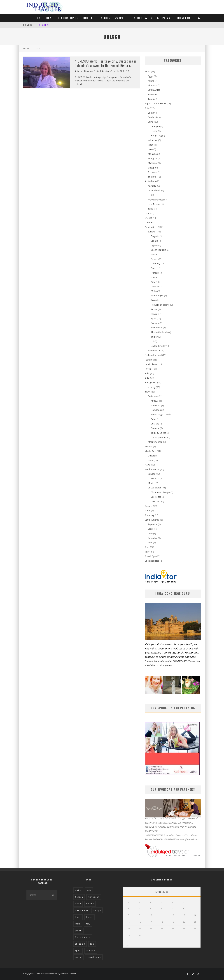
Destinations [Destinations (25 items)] (82, 910)
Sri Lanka (152, 172)
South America (103, 71)
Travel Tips (150, 556)
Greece (154, 268)
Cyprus (154, 245)
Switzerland (157, 328)
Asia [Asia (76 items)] (89, 890)
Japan (151, 145)
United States (155, 488)
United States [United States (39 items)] (94, 957)
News (50, 18)
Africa (148, 72)
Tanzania (152, 94)
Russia (154, 309)
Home (38, 18)
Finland (154, 254)
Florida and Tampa (160, 492)
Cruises (148, 218)
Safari (148, 511)
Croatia (155, 241)
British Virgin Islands (161, 414)
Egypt (151, 76)
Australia (152, 186)
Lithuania (155, 286)
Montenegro (157, 296)
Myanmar (153, 163)
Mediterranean (155, 442)
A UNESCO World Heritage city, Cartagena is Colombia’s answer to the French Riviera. (106, 63)
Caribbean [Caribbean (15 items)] (94, 897)
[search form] (37, 895)
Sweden (155, 323)
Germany (155, 264)
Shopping (164, 18)
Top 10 (148, 552)
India (147, 373)
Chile (150, 533)
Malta (154, 291)
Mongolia (153, 158)
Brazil (151, 529)
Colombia (153, 538)
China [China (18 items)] (78, 904)
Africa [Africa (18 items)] (78, 890)
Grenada (155, 428)
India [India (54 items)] (78, 924)
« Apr (126, 946)
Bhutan (151, 113)
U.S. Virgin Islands (160, 437)
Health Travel (140, 18)
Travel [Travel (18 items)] (78, 957)
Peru (150, 542)
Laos (150, 149)
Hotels (88, 18)
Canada (152, 474)
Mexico (151, 483)
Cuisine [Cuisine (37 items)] (90, 904)
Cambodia (153, 117)
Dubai (151, 456)
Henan (154, 131)
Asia (147, 108)
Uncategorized (152, 561)
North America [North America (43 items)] (83, 937)
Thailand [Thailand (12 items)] (91, 951)
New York (156, 501)
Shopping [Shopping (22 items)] (80, 944)
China (151, 122)
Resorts (149, 506)
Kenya (151, 81)
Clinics (148, 213)
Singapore (153, 168)
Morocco (152, 85)
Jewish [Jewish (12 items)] (78, 930)
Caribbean (153, 396)
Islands (148, 392)
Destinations (67, 18)
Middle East (150, 451)
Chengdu (155, 126)
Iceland (154, 277)
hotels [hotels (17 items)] (89, 917)
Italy (153, 282)
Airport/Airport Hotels (155, 104)
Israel (150, 460)
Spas (147, 547)
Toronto (155, 479)
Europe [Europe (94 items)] (97, 910)
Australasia (150, 181)
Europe (151, 232)
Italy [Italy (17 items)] (88, 924)
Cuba (153, 419)
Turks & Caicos (159, 433)
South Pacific (154, 350)
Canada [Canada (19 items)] (79, 897)
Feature (149, 360)
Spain (154, 318)
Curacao (155, 424)
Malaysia (152, 154)
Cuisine (148, 222)
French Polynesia (156, 200)
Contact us (183, 18)
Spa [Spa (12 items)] (92, 944)
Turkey (154, 337)
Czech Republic (158, 250)
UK (152, 341)
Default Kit (44, 25)
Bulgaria (155, 236)
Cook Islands (154, 190)
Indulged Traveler (68, 974)
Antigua (155, 401)
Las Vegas (156, 497)
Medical (149, 447)
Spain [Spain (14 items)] (78, 951)
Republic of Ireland (160, 305)
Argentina (153, 524)
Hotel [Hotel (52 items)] (78, 917)
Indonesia (153, 140)
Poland (154, 300)
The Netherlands (159, 332)
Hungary (155, 273)
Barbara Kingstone (84, 71)
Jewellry (152, 387)
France (154, 259)
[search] (53, 895)
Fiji (149, 195)
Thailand (152, 177)
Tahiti (151, 209)
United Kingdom (159, 346)
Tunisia (151, 99)
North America (152, 469)
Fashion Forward (112, 18)
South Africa (154, 90)
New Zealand (154, 204)
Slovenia (155, 314)
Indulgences (151, 382)
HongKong (156, 135)
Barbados (156, 410)
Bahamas (156, 405)
